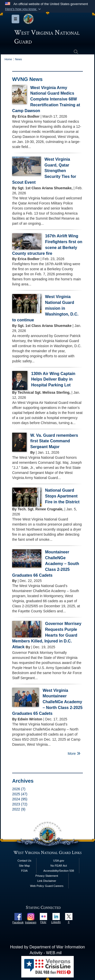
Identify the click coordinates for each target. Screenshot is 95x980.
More (74, 754)
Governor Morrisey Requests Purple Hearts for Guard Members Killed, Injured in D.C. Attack (47, 635)
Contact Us (24, 861)
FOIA (24, 871)
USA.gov (59, 861)
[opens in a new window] (18, 916)
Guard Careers (54, 886)
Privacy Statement (47, 876)
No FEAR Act (59, 866)
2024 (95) (20, 799)
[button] (23, 9)
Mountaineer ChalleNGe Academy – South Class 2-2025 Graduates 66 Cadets (46, 564)
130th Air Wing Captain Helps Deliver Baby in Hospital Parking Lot (53, 379)
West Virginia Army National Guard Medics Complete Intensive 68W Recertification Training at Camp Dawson (46, 99)
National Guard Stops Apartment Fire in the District (62, 496)
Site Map (24, 866)
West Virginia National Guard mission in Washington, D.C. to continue (45, 308)
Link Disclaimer (47, 881)
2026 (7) (19, 789)
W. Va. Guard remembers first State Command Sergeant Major (54, 441)
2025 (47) (20, 794)
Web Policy (37, 886)
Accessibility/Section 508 (59, 871)
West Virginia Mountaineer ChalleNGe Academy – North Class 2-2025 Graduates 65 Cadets (47, 702)
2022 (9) (19, 809)
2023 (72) (20, 804)
